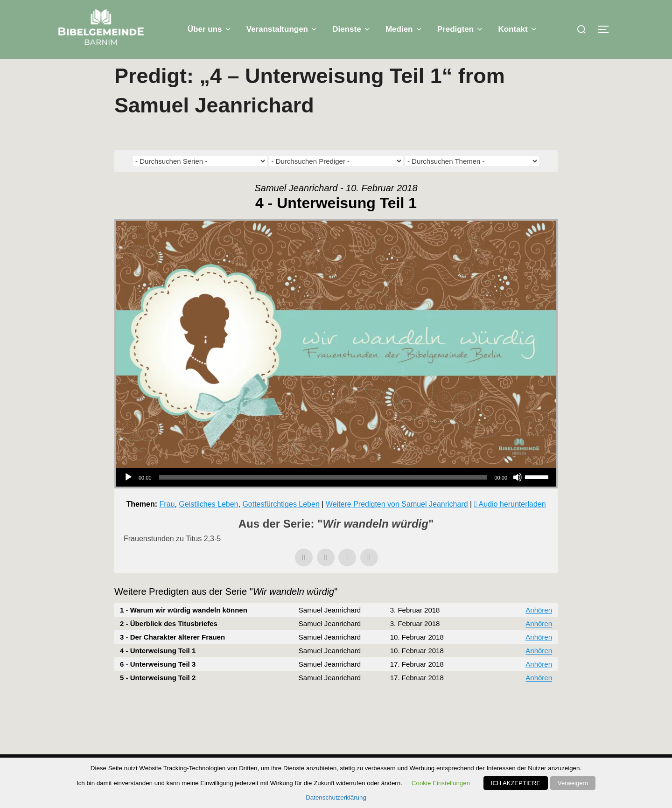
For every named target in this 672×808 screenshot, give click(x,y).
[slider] (323, 496)
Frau (167, 523)
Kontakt (518, 29)
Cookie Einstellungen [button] (441, 783)
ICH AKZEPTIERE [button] (516, 783)
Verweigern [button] (573, 783)
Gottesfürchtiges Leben (281, 523)
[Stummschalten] (518, 496)
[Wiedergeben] (128, 496)
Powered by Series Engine (523, 722)
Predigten (461, 29)
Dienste (352, 29)
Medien (404, 29)
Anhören (539, 629)
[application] (336, 496)
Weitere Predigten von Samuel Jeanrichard (397, 523)
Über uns (210, 29)
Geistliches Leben (208, 523)
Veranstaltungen (283, 29)
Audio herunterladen (512, 523)
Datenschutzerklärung (336, 798)
